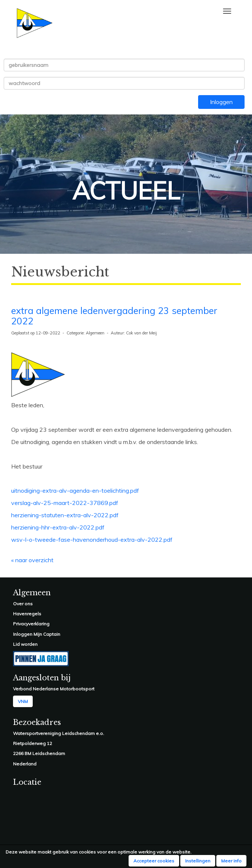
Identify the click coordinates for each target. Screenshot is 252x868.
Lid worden (25, 644)
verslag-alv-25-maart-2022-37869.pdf (65, 503)
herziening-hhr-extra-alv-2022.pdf (58, 527)
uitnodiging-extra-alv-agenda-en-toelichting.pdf (75, 490)
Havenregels (27, 614)
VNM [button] (23, 701)
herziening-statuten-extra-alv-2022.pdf (65, 515)
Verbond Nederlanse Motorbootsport (54, 689)
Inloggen (221, 102)
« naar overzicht (32, 560)
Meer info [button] (231, 861)
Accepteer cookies (154, 861)
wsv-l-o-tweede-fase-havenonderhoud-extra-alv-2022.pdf (92, 540)
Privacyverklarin (30, 624)
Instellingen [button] (198, 861)
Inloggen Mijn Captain (37, 634)
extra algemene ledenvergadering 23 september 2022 (114, 316)
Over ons (23, 604)
